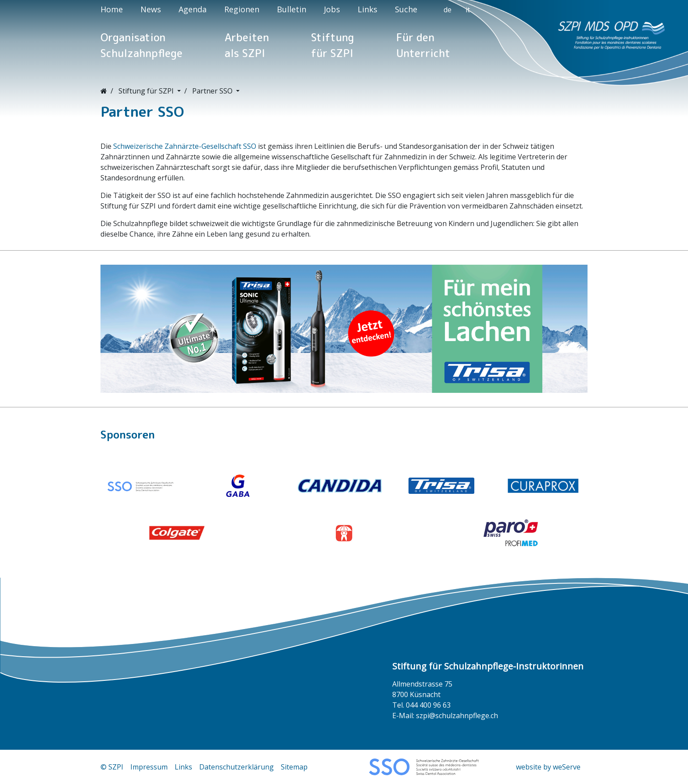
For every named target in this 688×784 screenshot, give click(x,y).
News (151, 9)
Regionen (242, 9)
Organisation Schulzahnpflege (142, 45)
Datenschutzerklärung (236, 767)
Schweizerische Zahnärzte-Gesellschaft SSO (185, 146)
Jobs (332, 9)
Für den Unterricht (423, 45)
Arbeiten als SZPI (247, 45)
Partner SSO (213, 91)
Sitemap (294, 767)
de (448, 10)
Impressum (149, 767)
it (468, 10)
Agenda (193, 9)
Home (112, 9)
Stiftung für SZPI (333, 45)
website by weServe (548, 767)
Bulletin (292, 9)
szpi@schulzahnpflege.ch (457, 716)
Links (367, 9)
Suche (406, 9)
